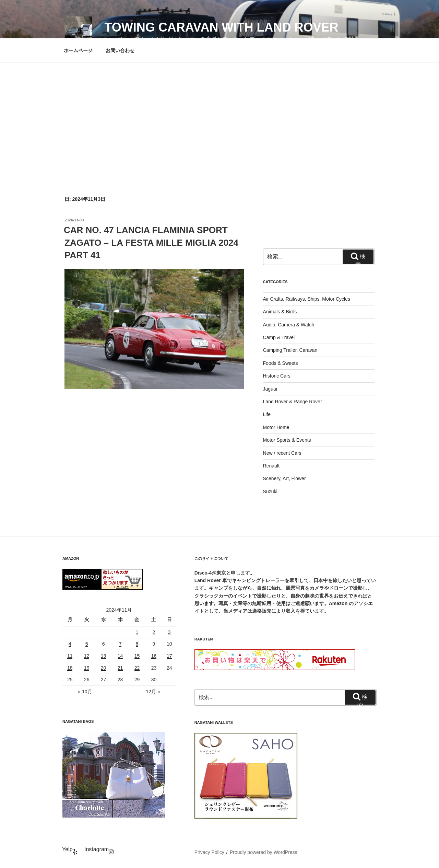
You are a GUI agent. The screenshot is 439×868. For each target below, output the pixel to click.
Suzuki (270, 491)
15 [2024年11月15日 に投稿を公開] (137, 656)
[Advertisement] (219, 114)
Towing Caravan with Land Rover (221, 27)
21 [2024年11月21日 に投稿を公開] (120, 668)
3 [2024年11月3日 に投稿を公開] (169, 632)
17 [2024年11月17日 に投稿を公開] (169, 656)
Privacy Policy (209, 852)
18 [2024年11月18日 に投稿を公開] (70, 668)
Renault (271, 466)
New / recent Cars (282, 453)
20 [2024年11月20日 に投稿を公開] (104, 668)
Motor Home (276, 427)
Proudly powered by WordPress (264, 852)
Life (267, 414)
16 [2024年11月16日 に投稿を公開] (154, 656)
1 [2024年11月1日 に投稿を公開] (137, 632)
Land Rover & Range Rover (293, 402)
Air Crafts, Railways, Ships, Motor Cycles (307, 299)
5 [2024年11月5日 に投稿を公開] (87, 644)
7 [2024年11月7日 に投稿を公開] (120, 644)
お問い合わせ (120, 50)
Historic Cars (277, 376)
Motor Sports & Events (287, 440)
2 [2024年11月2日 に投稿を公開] (154, 632)
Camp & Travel (279, 337)
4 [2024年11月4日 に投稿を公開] (70, 644)
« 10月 (85, 692)
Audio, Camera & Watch (289, 325)
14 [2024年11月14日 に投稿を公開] (120, 656)
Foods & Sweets (281, 363)
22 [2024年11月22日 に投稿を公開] (137, 668)
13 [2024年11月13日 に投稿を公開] (104, 656)
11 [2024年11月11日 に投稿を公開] (70, 656)
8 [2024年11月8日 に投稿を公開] (137, 644)
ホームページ (78, 50)
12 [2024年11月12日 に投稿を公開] (87, 656)
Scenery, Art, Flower (284, 478)
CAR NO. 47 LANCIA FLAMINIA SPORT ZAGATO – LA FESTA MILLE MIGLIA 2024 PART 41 (151, 242)
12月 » (153, 692)
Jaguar (270, 389)
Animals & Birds (280, 312)
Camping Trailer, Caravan (290, 350)
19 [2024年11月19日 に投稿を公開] (87, 668)
